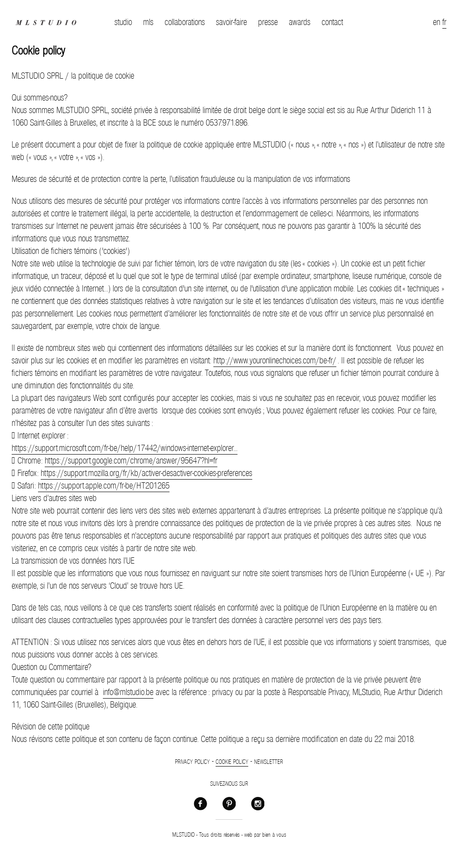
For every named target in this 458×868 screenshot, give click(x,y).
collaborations (185, 22)
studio (123, 22)
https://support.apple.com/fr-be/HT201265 (104, 486)
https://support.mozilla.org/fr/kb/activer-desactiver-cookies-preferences (146, 473)
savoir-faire (231, 22)
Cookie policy (232, 762)
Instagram (258, 803)
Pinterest (229, 803)
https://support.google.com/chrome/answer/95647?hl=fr (131, 461)
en (437, 22)
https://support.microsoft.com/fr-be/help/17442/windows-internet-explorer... (125, 448)
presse (268, 22)
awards (300, 22)
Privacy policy (192, 762)
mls (148, 22)
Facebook (200, 803)
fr (444, 22)
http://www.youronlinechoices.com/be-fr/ (275, 361)
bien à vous (274, 835)
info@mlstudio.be (128, 692)
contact (332, 22)
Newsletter (269, 762)
